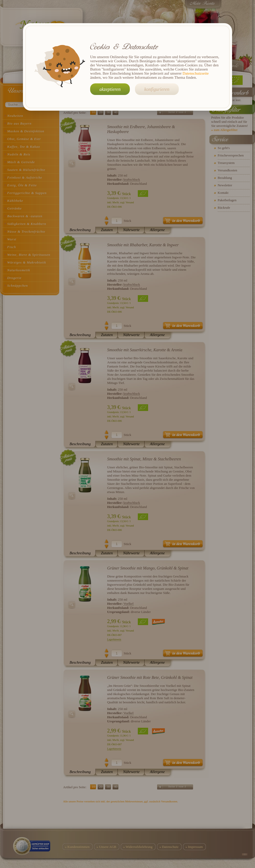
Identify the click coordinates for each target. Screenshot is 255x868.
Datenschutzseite (196, 73)
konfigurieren (157, 89)
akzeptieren (110, 89)
